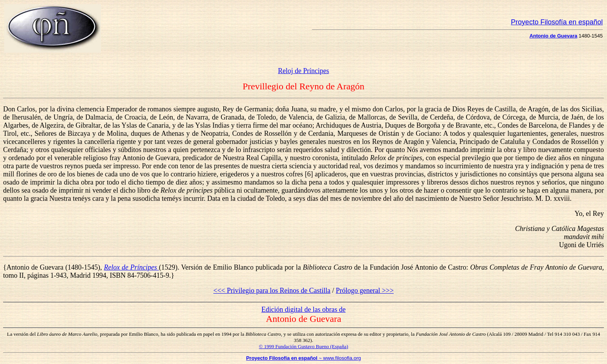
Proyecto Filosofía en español (557, 22)
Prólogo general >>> (365, 291)
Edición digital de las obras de (303, 309)
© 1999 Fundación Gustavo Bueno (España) (303, 346)
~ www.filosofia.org (304, 358)
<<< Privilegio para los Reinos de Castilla (272, 291)
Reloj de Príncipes (303, 71)
